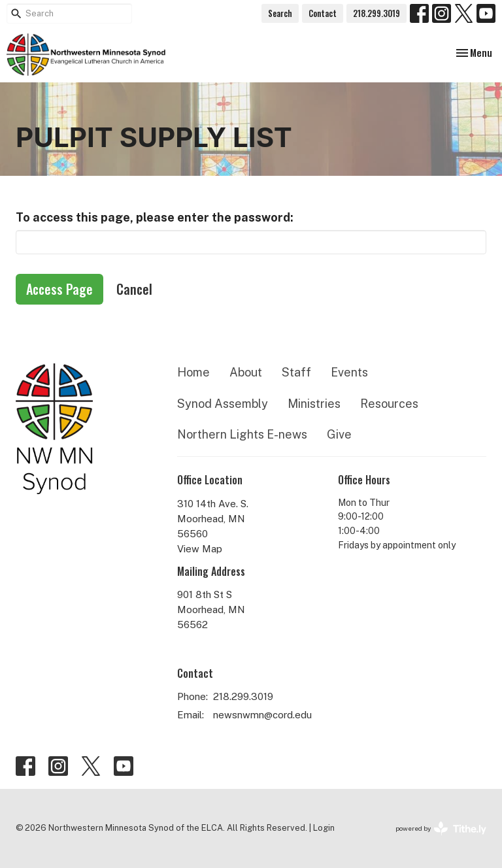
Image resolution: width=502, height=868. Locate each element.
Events (349, 372)
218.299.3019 (376, 13)
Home (193, 372)
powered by (441, 828)
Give (339, 434)
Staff (296, 372)
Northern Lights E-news (242, 434)
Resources (389, 404)
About (246, 372)
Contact (323, 13)
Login (324, 828)
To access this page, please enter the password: (155, 217)
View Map (200, 549)
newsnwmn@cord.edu (262, 715)
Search (280, 13)
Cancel (134, 289)
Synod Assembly (223, 404)
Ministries (314, 404)
